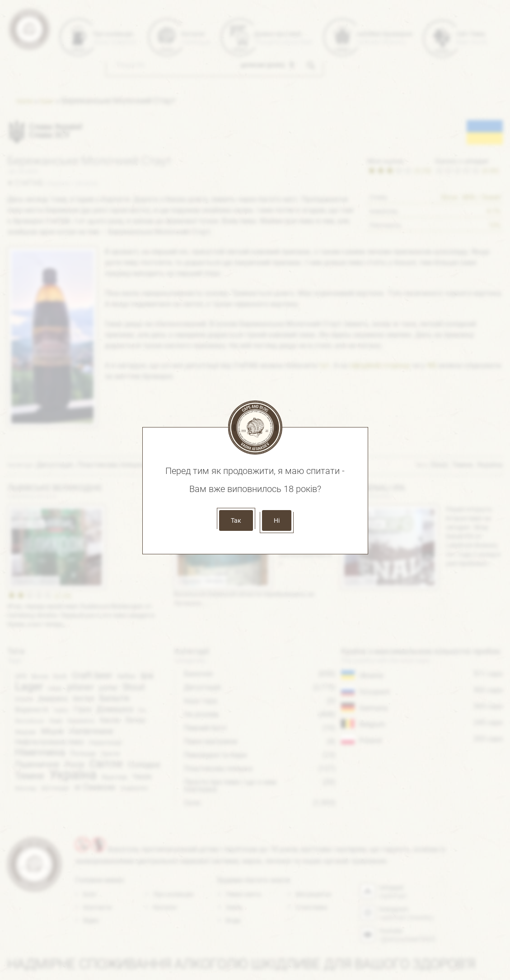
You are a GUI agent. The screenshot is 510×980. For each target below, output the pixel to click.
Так (236, 520)
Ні (277, 520)
